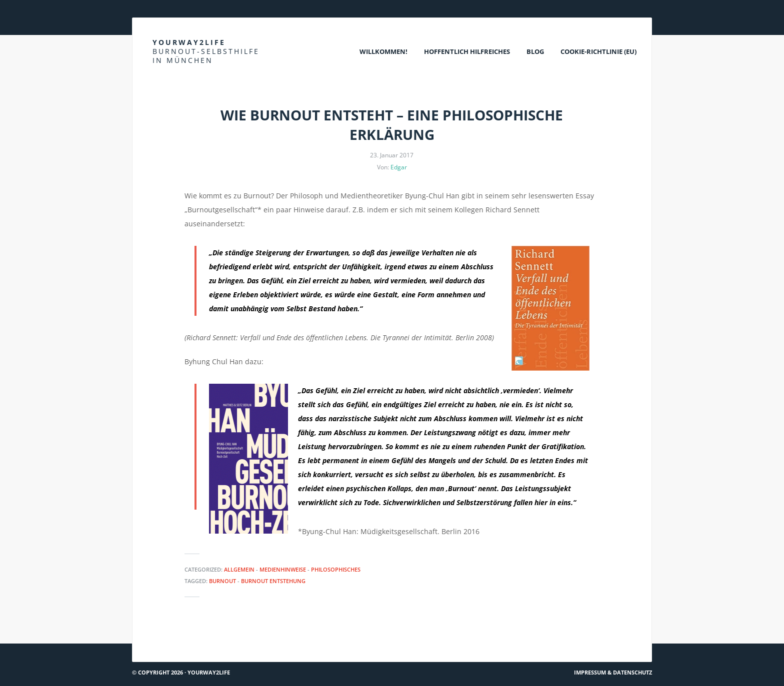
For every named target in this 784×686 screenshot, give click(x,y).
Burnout (222, 581)
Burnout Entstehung (273, 581)
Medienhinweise (283, 569)
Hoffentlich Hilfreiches (467, 51)
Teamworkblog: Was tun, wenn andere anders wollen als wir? (240, 639)
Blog (535, 51)
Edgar (399, 167)
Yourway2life (206, 51)
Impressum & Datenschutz (613, 672)
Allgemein (239, 569)
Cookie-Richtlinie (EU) (598, 51)
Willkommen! (383, 51)
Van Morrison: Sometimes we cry (593, 639)
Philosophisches (336, 569)
